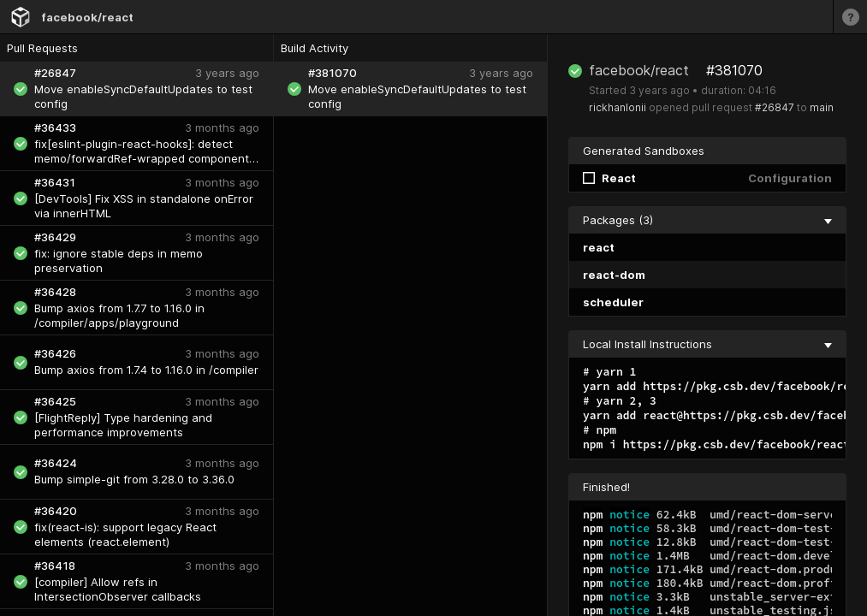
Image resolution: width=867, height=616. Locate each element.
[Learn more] (850, 17)
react (599, 247)
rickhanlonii (618, 107)
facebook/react (87, 17)
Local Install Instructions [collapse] (707, 344)
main (822, 107)
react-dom (614, 275)
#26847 (775, 107)
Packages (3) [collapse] (707, 220)
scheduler (613, 302)
